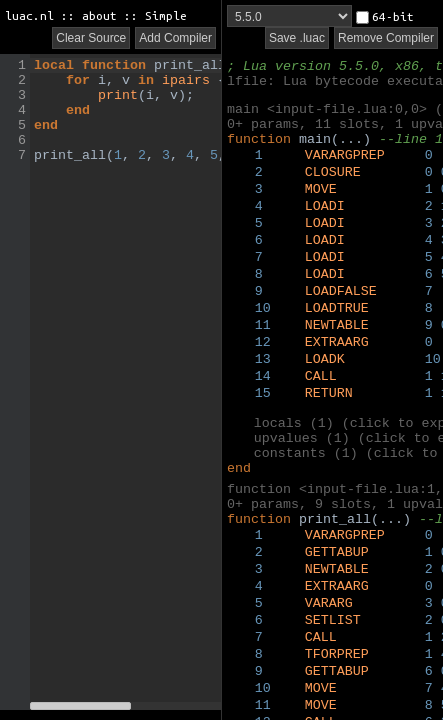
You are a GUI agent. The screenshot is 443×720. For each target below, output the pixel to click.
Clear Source (91, 38)
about (99, 15)
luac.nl (29, 15)
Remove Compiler (386, 38)
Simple (166, 15)
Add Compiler (175, 38)
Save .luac (297, 38)
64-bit (385, 16)
